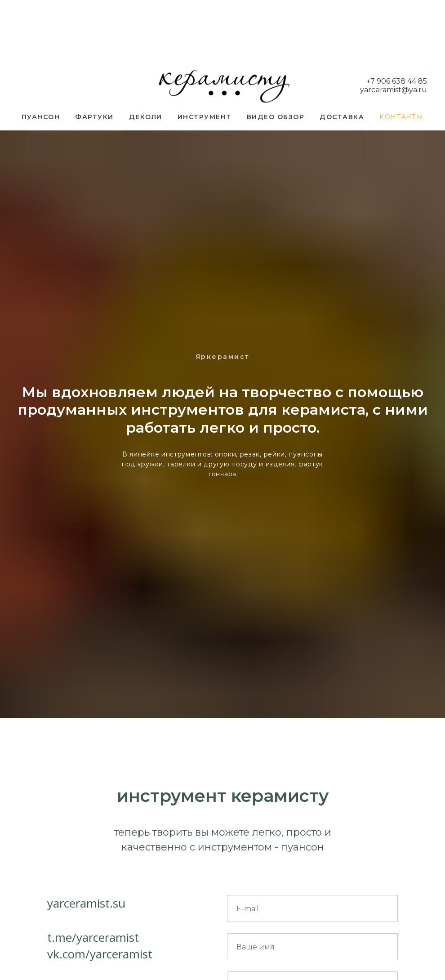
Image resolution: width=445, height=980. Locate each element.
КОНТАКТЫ (401, 117)
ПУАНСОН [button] (41, 117)
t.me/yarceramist (93, 937)
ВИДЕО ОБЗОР (276, 117)
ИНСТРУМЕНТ (205, 117)
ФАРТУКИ (94, 117)
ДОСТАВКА (342, 117)
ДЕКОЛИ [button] (146, 117)
